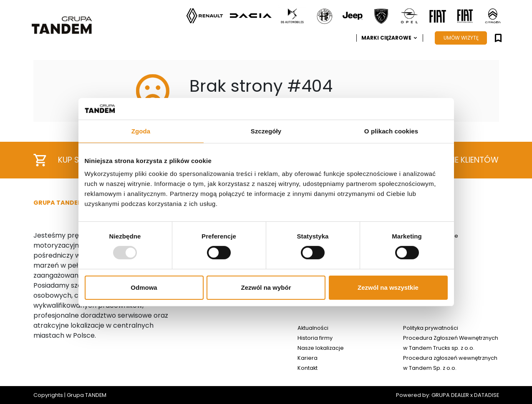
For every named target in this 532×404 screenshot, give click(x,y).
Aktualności (313, 328)
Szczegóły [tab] (266, 131)
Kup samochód (78, 160)
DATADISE (487, 395)
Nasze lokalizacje (321, 348)
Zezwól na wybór (266, 287)
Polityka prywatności (431, 328)
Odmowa (144, 287)
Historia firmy (315, 338)
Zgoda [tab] (141, 131)
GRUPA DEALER (450, 395)
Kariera (308, 358)
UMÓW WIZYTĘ (461, 38)
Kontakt (308, 368)
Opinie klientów (455, 160)
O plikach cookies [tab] (391, 131)
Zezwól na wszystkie (388, 287)
